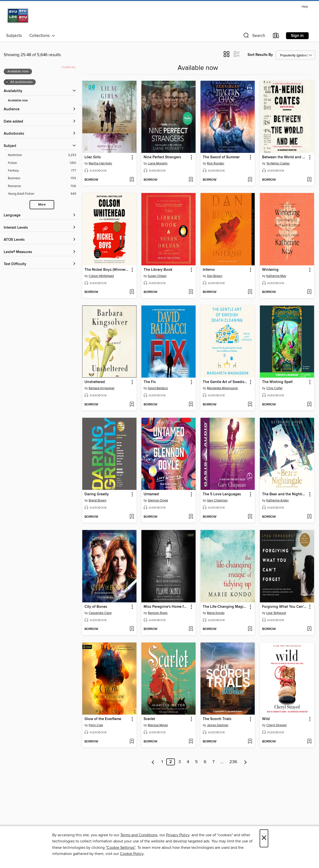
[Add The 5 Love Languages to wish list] (250, 517)
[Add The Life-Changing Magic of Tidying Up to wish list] (250, 629)
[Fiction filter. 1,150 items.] (42, 163)
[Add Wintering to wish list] (309, 292)
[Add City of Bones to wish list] (132, 629)
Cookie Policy (132, 854)
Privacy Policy (178, 835)
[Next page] (245, 762)
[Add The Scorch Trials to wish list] (250, 742)
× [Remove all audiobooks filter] (7, 82)
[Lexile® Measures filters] (40, 252)
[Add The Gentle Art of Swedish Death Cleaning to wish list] (250, 405)
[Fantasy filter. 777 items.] (42, 171)
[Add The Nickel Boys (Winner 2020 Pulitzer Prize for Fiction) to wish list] (132, 292)
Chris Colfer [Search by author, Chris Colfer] (274, 388)
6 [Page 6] (205, 762)
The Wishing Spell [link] (277, 382)
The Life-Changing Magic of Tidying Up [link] (225, 607)
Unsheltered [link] (95, 382)
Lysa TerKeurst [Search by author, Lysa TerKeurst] (276, 613)
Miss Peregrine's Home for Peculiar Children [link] (166, 607)
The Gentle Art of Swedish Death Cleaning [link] (225, 382)
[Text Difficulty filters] (40, 264)
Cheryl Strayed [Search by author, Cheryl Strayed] (276, 725)
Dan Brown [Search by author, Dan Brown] (215, 276)
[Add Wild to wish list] (309, 742)
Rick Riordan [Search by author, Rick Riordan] (216, 163)
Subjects (14, 36)
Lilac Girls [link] (93, 157)
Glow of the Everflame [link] (103, 719)
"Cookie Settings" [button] (120, 848)
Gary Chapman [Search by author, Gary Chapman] (217, 500)
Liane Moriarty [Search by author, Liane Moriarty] (158, 163)
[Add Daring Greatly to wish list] (132, 517)
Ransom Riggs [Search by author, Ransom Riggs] (158, 613)
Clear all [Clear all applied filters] (69, 67)
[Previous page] (153, 762)
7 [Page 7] (213, 762)
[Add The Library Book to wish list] (191, 292)
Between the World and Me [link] (285, 157)
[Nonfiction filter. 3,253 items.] (42, 155)
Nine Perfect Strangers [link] (162, 157)
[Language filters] (40, 216)
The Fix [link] (150, 382)
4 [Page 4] (188, 762)
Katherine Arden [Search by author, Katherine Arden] (277, 500)
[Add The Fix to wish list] (191, 405)
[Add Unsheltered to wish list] (132, 405)
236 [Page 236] (233, 762)
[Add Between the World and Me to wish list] (309, 180)
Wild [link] (266, 719)
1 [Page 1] (162, 762)
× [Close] (264, 838)
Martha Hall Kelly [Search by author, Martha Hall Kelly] (100, 163)
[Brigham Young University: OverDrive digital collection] (34, 17)
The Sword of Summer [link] (221, 157)
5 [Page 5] (196, 762)
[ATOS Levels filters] (40, 240)
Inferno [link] (209, 270)
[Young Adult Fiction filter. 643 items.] (42, 194)
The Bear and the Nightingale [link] (285, 494)
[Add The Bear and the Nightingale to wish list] (309, 517)
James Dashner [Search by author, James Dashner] (218, 725)
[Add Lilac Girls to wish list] (132, 180)
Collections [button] (42, 36)
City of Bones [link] (96, 607)
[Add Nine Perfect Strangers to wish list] (191, 180)
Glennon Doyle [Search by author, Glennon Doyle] (158, 500)
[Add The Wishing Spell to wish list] (309, 405)
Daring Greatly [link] (97, 494)
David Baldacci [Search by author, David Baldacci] (158, 388)
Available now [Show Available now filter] (18, 101)
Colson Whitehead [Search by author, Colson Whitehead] (101, 276)
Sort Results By (260, 55)
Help (305, 7)
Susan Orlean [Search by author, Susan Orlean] (157, 276)
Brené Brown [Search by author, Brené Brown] (98, 500)
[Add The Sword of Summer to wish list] (250, 180)
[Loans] (276, 37)
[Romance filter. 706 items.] (42, 186)
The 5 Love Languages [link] (222, 494)
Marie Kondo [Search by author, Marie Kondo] (216, 613)
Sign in (297, 36)
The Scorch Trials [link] (217, 719)
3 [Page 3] (180, 762)
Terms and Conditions (139, 835)
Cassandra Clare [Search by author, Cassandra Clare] (100, 613)
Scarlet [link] (149, 719)
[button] (254, 37)
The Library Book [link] (158, 270)
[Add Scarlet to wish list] (191, 742)
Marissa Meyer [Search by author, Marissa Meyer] (158, 725)
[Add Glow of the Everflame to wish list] (132, 742)
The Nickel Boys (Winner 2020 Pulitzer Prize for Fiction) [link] (107, 270)
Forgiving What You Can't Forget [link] (285, 607)
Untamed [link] (151, 494)
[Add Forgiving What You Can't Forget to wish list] (309, 629)
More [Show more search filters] (42, 205)
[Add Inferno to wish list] (250, 292)
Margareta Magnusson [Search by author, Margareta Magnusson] (222, 388)
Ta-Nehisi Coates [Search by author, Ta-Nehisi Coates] (278, 163)
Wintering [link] (270, 270)
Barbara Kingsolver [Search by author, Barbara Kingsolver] (102, 388)
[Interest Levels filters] (40, 228)
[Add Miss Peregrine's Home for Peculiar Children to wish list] (191, 629)
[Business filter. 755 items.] (42, 178)
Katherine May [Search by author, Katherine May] (276, 276)
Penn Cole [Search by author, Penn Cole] (96, 725)
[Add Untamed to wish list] (191, 517)
